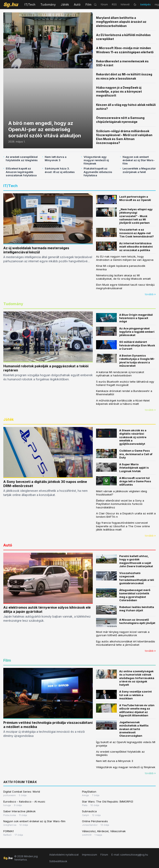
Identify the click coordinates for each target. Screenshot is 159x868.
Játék (65, 4)
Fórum (104, 855)
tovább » (150, 294)
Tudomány (48, 4)
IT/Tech (30, 4)
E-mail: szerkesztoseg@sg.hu (130, 855)
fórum (104, 4)
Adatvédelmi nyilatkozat (64, 855)
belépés (146, 4)
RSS (114, 4)
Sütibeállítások (58, 861)
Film (88, 4)
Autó (77, 4)
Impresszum (90, 855)
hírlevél (125, 4)
